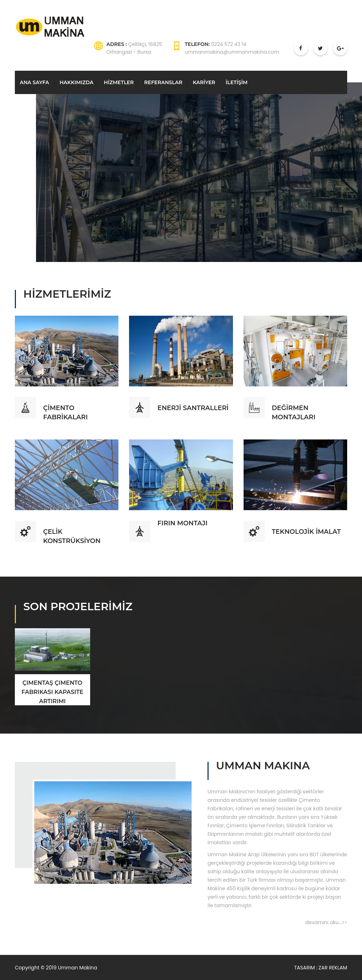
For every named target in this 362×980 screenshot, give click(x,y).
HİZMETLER (119, 82)
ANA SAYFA (34, 82)
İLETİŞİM (237, 82)
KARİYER (204, 82)
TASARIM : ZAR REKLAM (321, 968)
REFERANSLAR (163, 82)
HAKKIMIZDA (76, 82)
